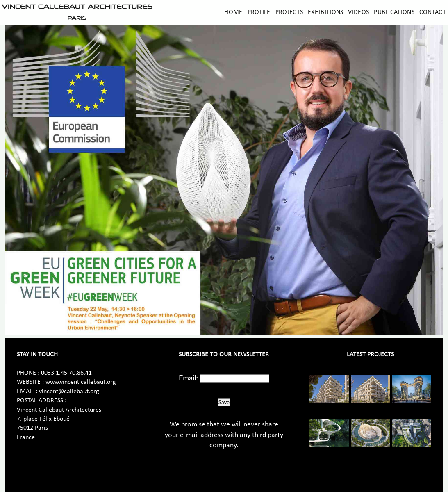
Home (233, 12)
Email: (188, 378)
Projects (289, 12)
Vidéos (358, 12)
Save (224, 402)
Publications (394, 12)
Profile (259, 12)
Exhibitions (325, 12)
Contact (433, 12)
